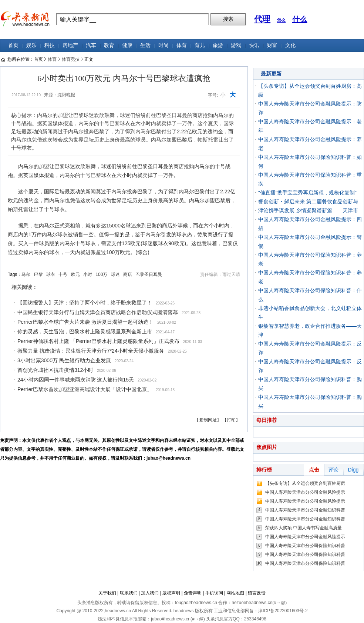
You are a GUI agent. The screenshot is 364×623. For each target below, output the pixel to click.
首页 (13, 45)
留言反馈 (257, 593)
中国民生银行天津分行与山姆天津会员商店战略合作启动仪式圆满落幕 (98, 312)
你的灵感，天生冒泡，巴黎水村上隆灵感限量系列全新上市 (85, 332)
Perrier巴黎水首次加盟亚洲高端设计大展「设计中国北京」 (85, 389)
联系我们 (129, 593)
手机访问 (214, 593)
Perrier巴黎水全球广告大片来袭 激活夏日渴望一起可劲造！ (85, 322)
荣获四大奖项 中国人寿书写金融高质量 (304, 528)
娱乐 (31, 45)
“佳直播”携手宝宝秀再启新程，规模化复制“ (307, 193)
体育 (182, 45)
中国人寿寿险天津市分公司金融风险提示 (305, 492)
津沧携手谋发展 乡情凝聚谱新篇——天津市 (308, 210)
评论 (333, 470)
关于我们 (107, 593)
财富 (272, 45)
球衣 (51, 274)
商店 (128, 274)
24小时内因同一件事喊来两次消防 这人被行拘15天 (76, 380)
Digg (353, 470)
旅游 (218, 45)
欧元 (75, 274)
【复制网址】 (208, 420)
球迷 (115, 274)
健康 (127, 45)
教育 (109, 45)
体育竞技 (71, 59)
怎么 (281, 20)
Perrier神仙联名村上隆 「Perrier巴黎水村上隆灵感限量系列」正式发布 (98, 341)
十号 (63, 274)
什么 (300, 19)
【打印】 (231, 420)
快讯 (254, 45)
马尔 (26, 274)
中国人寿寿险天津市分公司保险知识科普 (305, 546)
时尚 (164, 45)
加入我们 (150, 593)
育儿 (200, 45)
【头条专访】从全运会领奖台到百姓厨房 (305, 483)
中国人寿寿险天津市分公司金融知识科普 (305, 510)
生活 (145, 45)
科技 (50, 45)
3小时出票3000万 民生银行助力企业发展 (64, 360)
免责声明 (193, 593)
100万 (101, 274)
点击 (314, 470)
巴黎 (38, 274)
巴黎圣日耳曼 (149, 274)
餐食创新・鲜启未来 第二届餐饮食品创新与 (308, 201)
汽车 (91, 45)
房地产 (70, 45)
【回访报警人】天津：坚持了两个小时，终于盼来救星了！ (85, 303)
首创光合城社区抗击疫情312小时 (55, 370)
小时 (88, 274)
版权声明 (171, 593)
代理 (262, 19)
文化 (290, 45)
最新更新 (271, 74)
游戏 (236, 45)
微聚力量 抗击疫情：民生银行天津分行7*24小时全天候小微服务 (91, 351)
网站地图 (235, 593)
